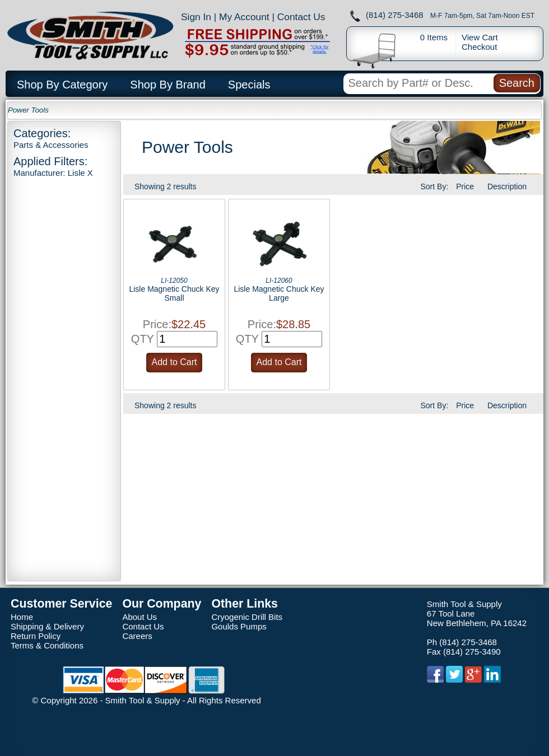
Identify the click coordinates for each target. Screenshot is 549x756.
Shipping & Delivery (47, 626)
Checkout (479, 47)
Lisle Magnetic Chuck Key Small (174, 293)
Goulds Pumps (239, 626)
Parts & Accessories (51, 145)
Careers (137, 636)
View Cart (480, 37)
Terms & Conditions (47, 645)
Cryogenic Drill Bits (247, 617)
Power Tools (28, 110)
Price (465, 186)
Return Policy (36, 636)
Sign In (196, 17)
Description (507, 186)
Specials (249, 85)
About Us (139, 617)
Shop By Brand (168, 85)
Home (22, 617)
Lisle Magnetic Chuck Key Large (279, 293)
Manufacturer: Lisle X (53, 173)
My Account (244, 17)
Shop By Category (62, 85)
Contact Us (301, 17)
